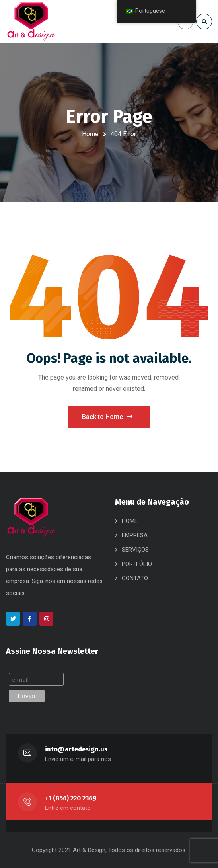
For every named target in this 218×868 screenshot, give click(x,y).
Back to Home (107, 417)
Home (90, 134)
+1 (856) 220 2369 (71, 798)
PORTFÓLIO (137, 564)
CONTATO (135, 578)
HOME (130, 521)
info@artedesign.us (76, 749)
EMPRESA (135, 535)
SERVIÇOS (135, 550)
